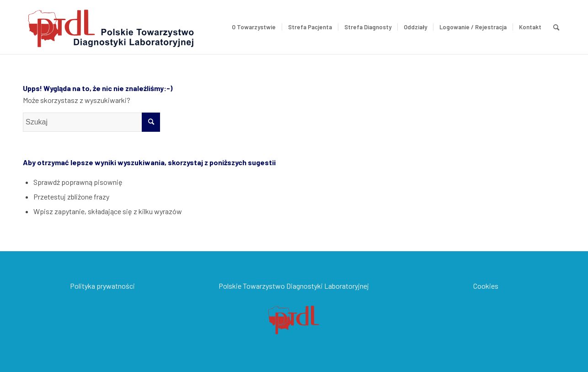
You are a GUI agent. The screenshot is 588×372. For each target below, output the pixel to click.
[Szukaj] (556, 27)
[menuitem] (254, 27)
